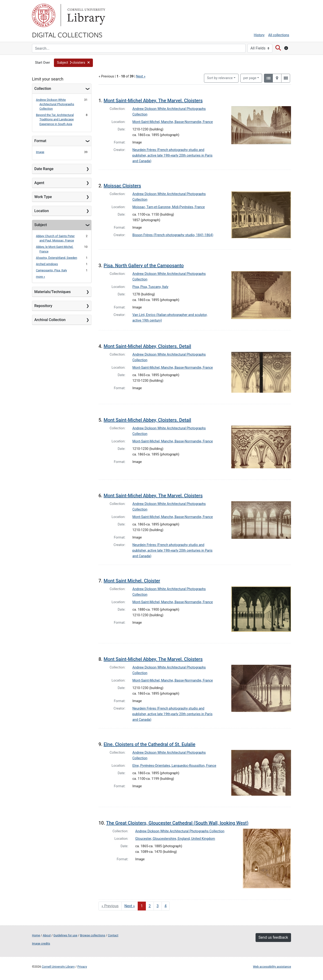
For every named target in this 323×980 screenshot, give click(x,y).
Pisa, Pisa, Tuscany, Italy (150, 287)
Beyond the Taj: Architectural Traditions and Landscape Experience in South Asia (55, 119)
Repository (43, 306)
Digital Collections (67, 35)
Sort (220, 78)
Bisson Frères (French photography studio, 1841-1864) (173, 235)
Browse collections (93, 935)
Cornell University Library (58, 967)
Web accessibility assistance (272, 967)
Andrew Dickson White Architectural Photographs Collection (55, 104)
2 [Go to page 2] (150, 906)
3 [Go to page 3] (158, 906)
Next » (141, 76)
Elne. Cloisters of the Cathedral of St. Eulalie (149, 744)
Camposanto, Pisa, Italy (51, 270)
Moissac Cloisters (122, 186)
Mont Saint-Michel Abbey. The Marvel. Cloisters (153, 101)
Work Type (43, 197)
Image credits (41, 943)
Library (86, 15)
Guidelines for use (65, 935)
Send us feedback (273, 937)
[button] (73, 63)
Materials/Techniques (53, 292)
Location (42, 211)
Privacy (82, 967)
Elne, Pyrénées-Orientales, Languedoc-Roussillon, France (174, 766)
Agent (39, 183)
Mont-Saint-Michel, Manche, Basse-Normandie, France (173, 122)
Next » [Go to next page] (130, 906)
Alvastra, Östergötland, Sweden (56, 258)
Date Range (44, 169)
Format (40, 141)
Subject (41, 225)
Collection (43, 89)
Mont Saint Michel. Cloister (132, 581)
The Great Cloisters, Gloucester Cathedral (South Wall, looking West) (177, 823)
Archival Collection (50, 320)
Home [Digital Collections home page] (36, 935)
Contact (113, 935)
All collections (279, 35)
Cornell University (44, 15)
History (259, 35)
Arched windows (47, 264)
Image (40, 152)
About (47, 935)
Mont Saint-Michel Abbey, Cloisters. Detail (147, 346)
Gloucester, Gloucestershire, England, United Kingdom (175, 839)
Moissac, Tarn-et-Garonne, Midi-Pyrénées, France (169, 207)
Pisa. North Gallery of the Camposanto (144, 266)
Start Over (42, 63)
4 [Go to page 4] (166, 906)
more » (40, 277)
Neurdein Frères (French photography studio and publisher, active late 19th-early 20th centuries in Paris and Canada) (172, 156)
